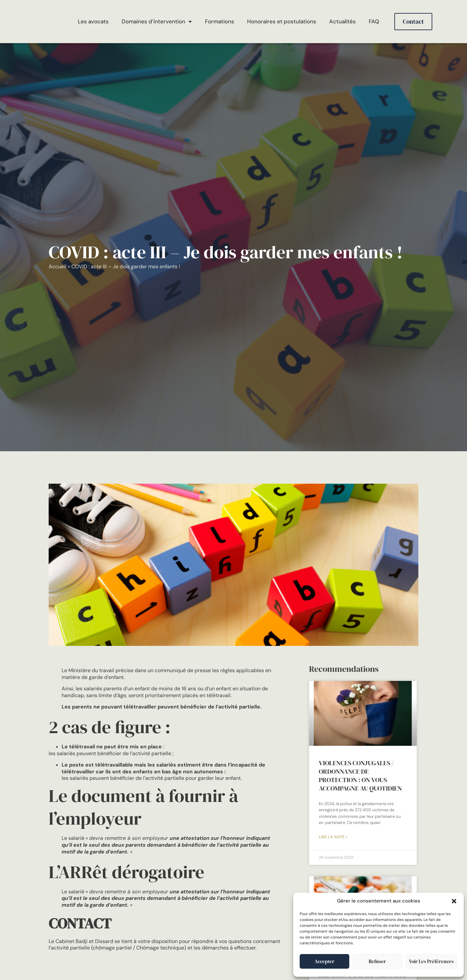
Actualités (342, 21)
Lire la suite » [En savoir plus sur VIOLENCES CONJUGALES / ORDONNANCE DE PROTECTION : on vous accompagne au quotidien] (333, 838)
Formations (220, 21)
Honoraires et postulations (282, 21)
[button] (454, 901)
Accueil (58, 266)
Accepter (324, 961)
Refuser (377, 961)
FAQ (374, 21)
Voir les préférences (431, 961)
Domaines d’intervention (157, 22)
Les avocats (93, 21)
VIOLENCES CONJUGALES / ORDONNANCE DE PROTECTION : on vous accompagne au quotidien (360, 776)
